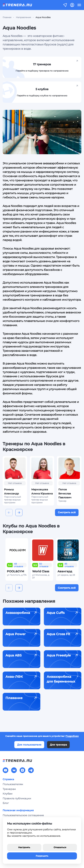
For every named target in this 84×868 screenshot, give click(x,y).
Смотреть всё (67, 512)
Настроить (24, 847)
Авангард (65, 571)
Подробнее (72, 736)
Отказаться (60, 847)
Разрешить (42, 856)
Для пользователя (29, 745)
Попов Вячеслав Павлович (65, 493)
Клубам (8, 794)
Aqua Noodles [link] (43, 17)
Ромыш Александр (11, 491)
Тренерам (9, 789)
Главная (7, 17)
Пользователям (13, 784)
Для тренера (58, 745)
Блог (6, 803)
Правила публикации (17, 798)
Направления (23, 17)
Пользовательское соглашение (23, 815)
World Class (41, 571)
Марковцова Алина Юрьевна (42, 491)
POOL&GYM (15, 571)
